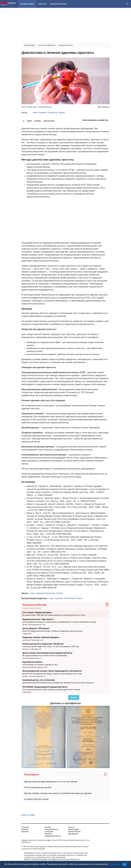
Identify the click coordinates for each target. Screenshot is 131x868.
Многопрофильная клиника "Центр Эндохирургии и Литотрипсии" (52, 671)
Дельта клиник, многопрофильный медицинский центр (47, 653)
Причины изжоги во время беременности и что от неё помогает (51, 782)
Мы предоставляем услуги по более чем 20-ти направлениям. (45, 656)
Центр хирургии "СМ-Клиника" (36, 628)
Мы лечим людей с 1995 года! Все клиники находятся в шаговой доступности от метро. (54, 615)
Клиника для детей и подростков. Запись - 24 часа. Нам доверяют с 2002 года (51, 647)
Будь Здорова (73, 834)
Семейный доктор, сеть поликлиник (39, 680)
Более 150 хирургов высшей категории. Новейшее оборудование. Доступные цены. (53, 631)
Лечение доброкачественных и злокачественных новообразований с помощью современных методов (59, 622)
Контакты (25, 829)
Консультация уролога (32, 608)
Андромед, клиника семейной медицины (41, 637)
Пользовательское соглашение (52, 830)
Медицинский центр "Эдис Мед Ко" (38, 619)
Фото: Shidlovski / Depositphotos (37, 107)
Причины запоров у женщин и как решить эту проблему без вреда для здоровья (58, 793)
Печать (74, 697)
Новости (42, 4)
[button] (28, 737)
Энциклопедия (27, 4)
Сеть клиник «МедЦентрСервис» (37, 612)
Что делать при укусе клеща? (36, 799)
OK (124, 864)
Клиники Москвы (58, 4)
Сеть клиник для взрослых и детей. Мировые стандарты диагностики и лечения (51, 690)
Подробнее (114, 864)
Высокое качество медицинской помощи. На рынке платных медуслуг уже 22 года (52, 674)
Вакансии (25, 832)
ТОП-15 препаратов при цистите (38, 787)
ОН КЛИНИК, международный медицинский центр (45, 687)
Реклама (48, 827)
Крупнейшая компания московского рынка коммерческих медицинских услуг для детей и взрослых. (58, 683)
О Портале (25, 827)
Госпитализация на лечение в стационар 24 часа (40, 665)
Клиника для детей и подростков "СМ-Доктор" (43, 644)
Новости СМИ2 (28, 815)
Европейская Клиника (32, 662)
